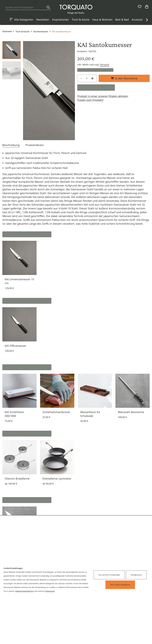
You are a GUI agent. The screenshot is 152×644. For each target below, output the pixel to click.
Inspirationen (61, 20)
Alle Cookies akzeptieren (120, 585)
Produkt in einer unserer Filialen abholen (103, 96)
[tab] (11, 145)
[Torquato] (76, 9)
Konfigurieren (136, 575)
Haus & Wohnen (102, 20)
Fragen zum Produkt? (90, 100)
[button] (147, 20)
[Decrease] (81, 78)
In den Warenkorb (124, 78)
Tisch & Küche (81, 20)
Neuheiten (43, 20)
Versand (104, 65)
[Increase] (92, 78)
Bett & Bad (122, 20)
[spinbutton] (87, 78)
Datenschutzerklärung (24, 591)
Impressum (50, 591)
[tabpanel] (76, 188)
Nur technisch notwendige (109, 575)
